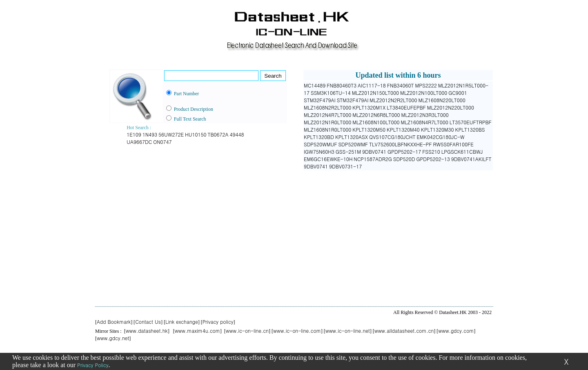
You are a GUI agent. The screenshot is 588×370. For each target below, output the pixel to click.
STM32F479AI (320, 100)
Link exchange (182, 322)
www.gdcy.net (113, 338)
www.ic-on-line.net (348, 331)
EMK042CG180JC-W (441, 137)
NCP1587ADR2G (373, 159)
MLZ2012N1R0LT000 (327, 122)
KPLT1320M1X (369, 107)
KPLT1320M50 (369, 129)
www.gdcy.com (456, 331)
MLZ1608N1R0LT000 (327, 129)
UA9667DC (139, 142)
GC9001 (458, 93)
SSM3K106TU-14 (331, 93)
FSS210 (431, 151)
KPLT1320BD (319, 137)
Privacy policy (218, 322)
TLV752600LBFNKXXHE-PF (400, 144)
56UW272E (171, 134)
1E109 (134, 134)
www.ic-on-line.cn (247, 331)
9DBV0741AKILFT (471, 159)
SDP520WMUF (320, 144)
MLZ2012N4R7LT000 (327, 115)
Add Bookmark (114, 322)
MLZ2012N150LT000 (375, 93)
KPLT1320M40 (403, 129)
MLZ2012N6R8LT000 (376, 115)
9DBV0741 (374, 151)
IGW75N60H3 (319, 151)
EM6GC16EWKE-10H (328, 159)
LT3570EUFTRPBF (471, 122)
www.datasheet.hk (147, 331)
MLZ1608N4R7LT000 (425, 122)
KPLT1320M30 (438, 129)
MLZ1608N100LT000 (376, 122)
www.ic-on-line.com (297, 331)
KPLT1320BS (470, 129)
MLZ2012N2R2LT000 (393, 100)
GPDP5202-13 (433, 159)
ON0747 (162, 142)
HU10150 (196, 134)
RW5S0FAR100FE (453, 144)
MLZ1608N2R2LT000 (327, 107)
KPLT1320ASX (352, 137)
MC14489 (315, 85)
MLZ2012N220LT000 (451, 107)
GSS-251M (348, 151)
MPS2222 (426, 85)
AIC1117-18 (372, 85)
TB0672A (218, 134)
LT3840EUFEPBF (406, 107)
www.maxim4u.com (197, 331)
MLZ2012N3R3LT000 (425, 115)
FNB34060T (401, 85)
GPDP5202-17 (404, 151)
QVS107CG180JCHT (392, 137)
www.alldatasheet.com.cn (404, 331)
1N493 (150, 134)
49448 (237, 134)
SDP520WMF (353, 144)
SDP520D (404, 159)
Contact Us (148, 322)
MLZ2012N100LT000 (424, 93)
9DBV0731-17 (345, 166)
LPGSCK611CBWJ (462, 151)
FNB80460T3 (342, 85)
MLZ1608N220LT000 (442, 100)
